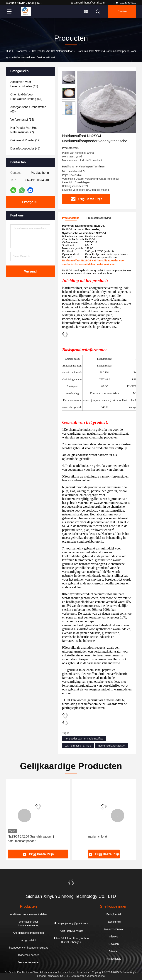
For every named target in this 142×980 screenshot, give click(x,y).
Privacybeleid (114, 959)
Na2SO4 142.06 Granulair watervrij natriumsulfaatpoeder (31, 839)
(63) (28, 109)
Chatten (122, 11)
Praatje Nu (30, 202)
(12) (25, 140)
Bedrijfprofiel (114, 914)
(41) (24, 84)
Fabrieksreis (114, 922)
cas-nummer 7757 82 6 (78, 746)
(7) (23, 130)
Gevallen (114, 944)
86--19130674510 (124, 3)
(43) (25, 148)
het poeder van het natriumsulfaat (52, 51)
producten (22, 51)
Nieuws (114, 937)
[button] (24, 816)
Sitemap (114, 951)
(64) (26, 97)
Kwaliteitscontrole (114, 929)
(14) (22, 120)
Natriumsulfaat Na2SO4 (112, 746)
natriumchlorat (98, 837)
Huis (9, 51)
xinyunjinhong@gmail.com (88, 3)
